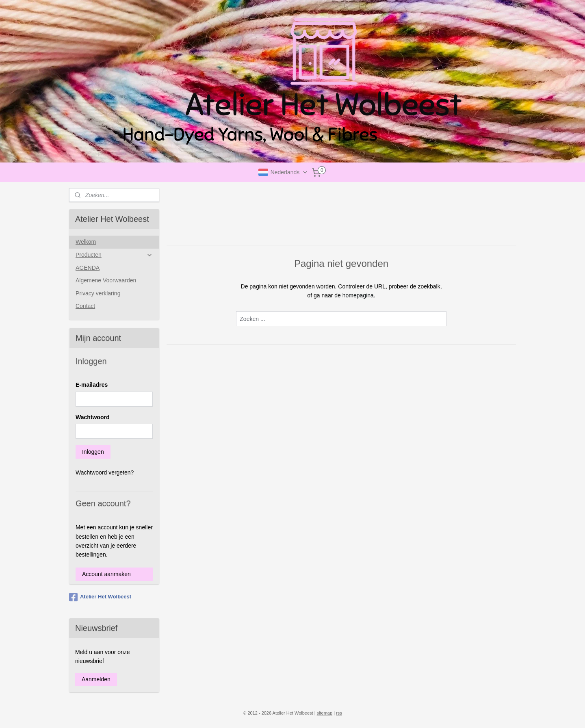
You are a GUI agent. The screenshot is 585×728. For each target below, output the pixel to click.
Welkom (86, 242)
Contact (85, 306)
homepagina (358, 295)
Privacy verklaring (98, 293)
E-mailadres (92, 385)
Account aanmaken (106, 574)
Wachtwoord (92, 417)
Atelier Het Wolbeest (100, 597)
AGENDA (88, 268)
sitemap (325, 713)
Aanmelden (96, 679)
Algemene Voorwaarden (106, 280)
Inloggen (93, 452)
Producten (114, 255)
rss (339, 713)
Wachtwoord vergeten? (105, 472)
